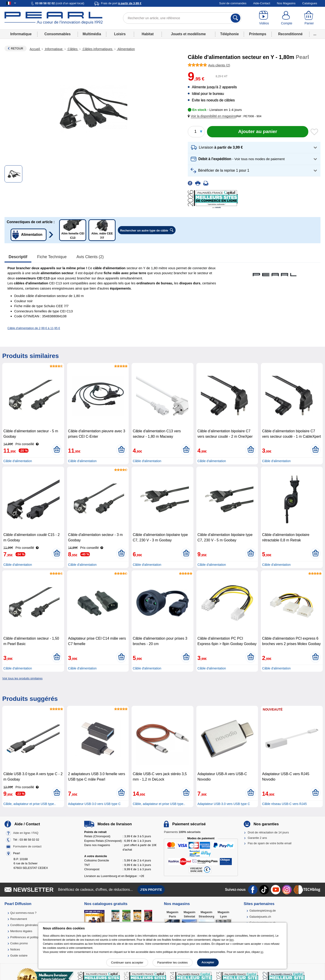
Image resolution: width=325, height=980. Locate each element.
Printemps (258, 34)
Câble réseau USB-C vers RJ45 (284, 804)
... (315, 34)
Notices (15, 949)
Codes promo (19, 943)
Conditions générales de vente (30, 925)
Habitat (148, 34)
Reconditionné (290, 34)
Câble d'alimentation (18, 461)
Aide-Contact (262, 3)
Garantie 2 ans (257, 838)
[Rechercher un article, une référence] (182, 18)
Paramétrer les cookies (173, 962)
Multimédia (92, 34)
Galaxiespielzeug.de (263, 911)
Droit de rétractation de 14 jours (268, 832)
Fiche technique (52, 257)
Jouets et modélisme (188, 34)
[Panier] (309, 18)
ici (262, 952)
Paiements (182, 832)
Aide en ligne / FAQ (26, 833)
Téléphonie (230, 34)
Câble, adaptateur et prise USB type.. (30, 804)
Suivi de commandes (233, 3)
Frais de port (121, 3)
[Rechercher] (236, 18)
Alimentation (126, 49)
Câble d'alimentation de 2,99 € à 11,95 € (34, 328)
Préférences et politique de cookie (32, 937)
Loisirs (120, 34)
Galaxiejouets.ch (260, 917)
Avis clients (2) (90, 257)
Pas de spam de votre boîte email (270, 843)
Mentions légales (21, 931)
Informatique (21, 34)
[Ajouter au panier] (258, 132)
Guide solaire (19, 955)
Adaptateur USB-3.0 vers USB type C (94, 804)
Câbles (73, 49)
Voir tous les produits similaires (22, 678)
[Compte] (287, 18)
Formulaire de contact (27, 846)
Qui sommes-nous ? (23, 913)
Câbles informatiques (97, 49)
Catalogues (310, 3)
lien (231, 940)
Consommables (58, 34)
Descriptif (18, 257)
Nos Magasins (286, 3)
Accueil (35, 49)
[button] (213, 116)
